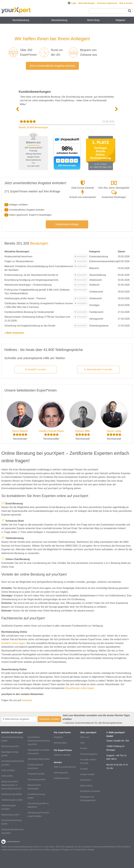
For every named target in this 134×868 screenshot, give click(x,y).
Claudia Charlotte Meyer (51, 431)
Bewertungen (60, 743)
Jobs (83, 743)
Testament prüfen (36, 774)
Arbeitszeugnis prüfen (12, 800)
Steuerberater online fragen (80, 688)
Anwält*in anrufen (36, 369)
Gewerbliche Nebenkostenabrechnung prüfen (39, 741)
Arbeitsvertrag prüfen (12, 794)
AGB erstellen (8, 770)
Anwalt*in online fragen (13, 643)
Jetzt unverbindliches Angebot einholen (52, 66)
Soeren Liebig (114, 431)
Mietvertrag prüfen (10, 815)
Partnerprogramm (89, 754)
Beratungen (39, 243)
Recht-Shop (93, 20)
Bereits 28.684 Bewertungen (33, 127)
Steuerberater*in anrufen (98, 369)
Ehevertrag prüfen (37, 779)
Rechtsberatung (21, 20)
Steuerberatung (59, 20)
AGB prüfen (7, 776)
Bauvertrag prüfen (10, 746)
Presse (84, 748)
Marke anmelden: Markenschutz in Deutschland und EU (11, 785)
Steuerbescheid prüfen (39, 759)
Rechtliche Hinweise (90, 791)
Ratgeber (58, 737)
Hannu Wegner (20, 431)
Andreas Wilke (83, 431)
